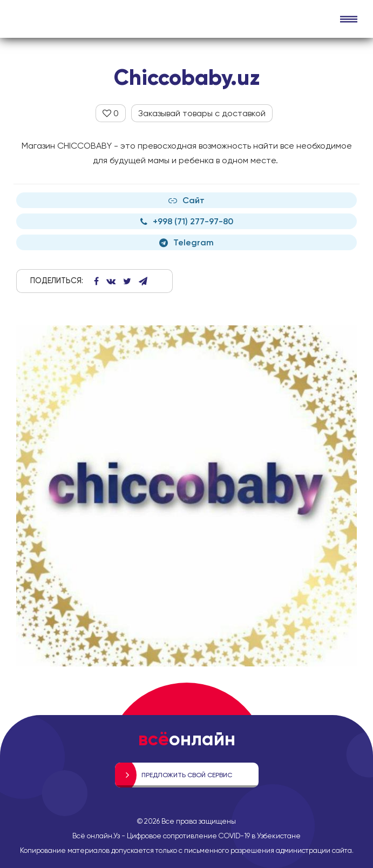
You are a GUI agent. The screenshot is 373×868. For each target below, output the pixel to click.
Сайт (186, 200)
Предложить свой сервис (187, 775)
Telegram (186, 242)
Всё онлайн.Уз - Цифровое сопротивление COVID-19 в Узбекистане (186, 836)
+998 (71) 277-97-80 (187, 221)
